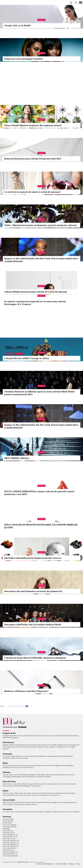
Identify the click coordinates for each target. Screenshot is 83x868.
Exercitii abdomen (53, 784)
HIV (35, 777)
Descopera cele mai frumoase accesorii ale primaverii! (33, 591)
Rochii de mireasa (25, 765)
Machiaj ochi (68, 756)
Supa (38, 793)
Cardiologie (7, 777)
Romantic (13, 736)
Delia (18, 747)
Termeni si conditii (61, 864)
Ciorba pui (35, 795)
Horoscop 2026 (8, 819)
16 (21, 706)
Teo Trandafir (52, 745)
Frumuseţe (7, 754)
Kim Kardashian (31, 745)
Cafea (34, 793)
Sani (37, 756)
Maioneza (11, 795)
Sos (25, 793)
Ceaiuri (11, 775)
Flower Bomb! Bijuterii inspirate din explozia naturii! (33, 125)
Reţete (6, 791)
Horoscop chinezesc (10, 827)
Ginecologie (31, 775)
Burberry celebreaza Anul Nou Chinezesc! (26, 691)
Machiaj (32, 756)
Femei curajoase (25, 804)
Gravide (16, 804)
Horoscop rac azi (9, 833)
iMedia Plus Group (23, 862)
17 (23, 706)
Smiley (8, 747)
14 (17, 706)
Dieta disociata (8, 786)
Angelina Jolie (62, 745)
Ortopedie (40, 777)
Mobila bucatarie (9, 802)
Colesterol (49, 775)
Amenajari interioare (22, 802)
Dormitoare (47, 802)
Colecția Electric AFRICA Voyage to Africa (27, 358)
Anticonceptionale (59, 775)
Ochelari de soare (16, 767)
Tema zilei (27, 812)
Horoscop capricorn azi (11, 840)
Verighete (6, 767)
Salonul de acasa (22, 758)
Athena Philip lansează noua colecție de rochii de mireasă (36, 292)
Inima (16, 775)
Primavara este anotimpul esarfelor (24, 59)
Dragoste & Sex (9, 733)
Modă (5, 763)
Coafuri (26, 756)
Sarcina (5, 775)
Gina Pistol (24, 747)
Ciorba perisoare (25, 795)
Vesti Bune (62, 812)
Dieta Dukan (17, 784)
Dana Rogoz (71, 745)
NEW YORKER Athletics (17, 458)
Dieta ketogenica (25, 786)
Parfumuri (19, 756)
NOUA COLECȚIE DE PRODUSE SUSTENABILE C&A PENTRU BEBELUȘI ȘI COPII (41, 526)
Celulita (61, 756)
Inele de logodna (67, 765)
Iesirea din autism (38, 812)
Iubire (39, 736)
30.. (32, 706)
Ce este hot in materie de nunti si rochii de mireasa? (32, 192)
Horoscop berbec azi (10, 854)
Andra (13, 747)
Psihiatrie (48, 777)
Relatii (29, 736)
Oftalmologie (16, 777)
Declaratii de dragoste (10, 738)
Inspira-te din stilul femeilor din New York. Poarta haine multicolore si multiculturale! (41, 260)
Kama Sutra (56, 736)
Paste (11, 793)
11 (11, 706)
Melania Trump (43, 747)
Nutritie (63, 784)
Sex (50, 736)
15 (19, 706)
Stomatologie (40, 775)
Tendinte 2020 (28, 767)
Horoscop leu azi (9, 850)
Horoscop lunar (8, 831)
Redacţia (71, 864)
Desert (5, 795)
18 (25, 706)
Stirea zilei (20, 812)
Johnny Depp (42, 745)
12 (13, 706)
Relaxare (25, 784)
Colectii (42, 20)
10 (9, 706)
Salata (29, 793)
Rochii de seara (13, 765)
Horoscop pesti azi (9, 848)
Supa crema (64, 793)
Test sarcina (71, 775)
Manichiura (43, 756)
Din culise (6, 812)
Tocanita (50, 793)
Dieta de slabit (71, 784)
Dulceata (43, 793)
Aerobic (43, 784)
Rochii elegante (55, 765)
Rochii (8, 756)
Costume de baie (38, 765)
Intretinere (36, 784)
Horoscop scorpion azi (11, 842)
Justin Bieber (33, 747)
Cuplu (34, 736)
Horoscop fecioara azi (10, 836)
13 (15, 706)
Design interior (57, 802)
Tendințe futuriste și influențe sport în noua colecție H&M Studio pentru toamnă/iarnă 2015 (39, 393)
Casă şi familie (9, 800)
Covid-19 (69, 812)
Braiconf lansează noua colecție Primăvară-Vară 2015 (33, 159)
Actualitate (8, 809)
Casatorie (45, 736)
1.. (7, 706)
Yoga (30, 784)
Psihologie (22, 775)
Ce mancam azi (54, 795)
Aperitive (72, 793)
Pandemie (76, 812)
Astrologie (6, 829)
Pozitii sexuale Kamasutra (69, 736)
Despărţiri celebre (51, 812)
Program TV (53, 747)
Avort (23, 777)
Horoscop (7, 817)
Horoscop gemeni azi (10, 834)
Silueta (16, 786)
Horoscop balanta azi (10, 852)
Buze (56, 756)
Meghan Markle (8, 745)
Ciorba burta (44, 795)
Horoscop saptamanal (10, 856)
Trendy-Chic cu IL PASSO (17, 25)
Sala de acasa (36, 786)
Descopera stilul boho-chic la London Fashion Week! (33, 624)
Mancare (6, 793)
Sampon (50, 756)
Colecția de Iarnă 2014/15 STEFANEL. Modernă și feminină (35, 658)
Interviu (13, 812)
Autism (34, 804)
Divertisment (8, 742)
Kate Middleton (20, 745)
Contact (78, 864)
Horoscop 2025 (8, 821)
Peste (21, 793)
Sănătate (7, 772)
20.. (29, 706)
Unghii (13, 756)
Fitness (10, 784)
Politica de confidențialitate (45, 864)
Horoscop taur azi (9, 838)
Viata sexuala (22, 736)
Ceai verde (29, 777)
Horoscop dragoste (9, 825)
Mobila (33, 802)
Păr (4, 756)
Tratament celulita (9, 758)
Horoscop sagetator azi (11, 844)
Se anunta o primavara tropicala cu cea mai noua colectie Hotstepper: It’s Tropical (35, 303)
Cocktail (57, 793)
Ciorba (16, 793)
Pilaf (17, 795)
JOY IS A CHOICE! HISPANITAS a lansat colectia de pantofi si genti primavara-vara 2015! (39, 493)
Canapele (39, 802)
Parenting (66, 802)
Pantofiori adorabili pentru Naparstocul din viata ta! (33, 558)
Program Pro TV (63, 747)
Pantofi (47, 765)
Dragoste (6, 736)
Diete (5, 784)
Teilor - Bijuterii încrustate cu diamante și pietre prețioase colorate (41, 225)
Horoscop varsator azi (10, 846)
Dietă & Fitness (9, 781)
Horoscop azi (7, 823)
